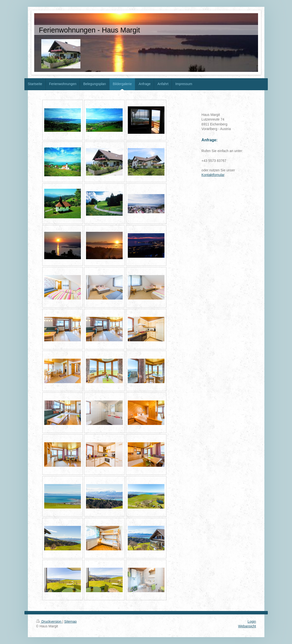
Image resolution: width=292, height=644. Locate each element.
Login (252, 622)
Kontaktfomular (213, 175)
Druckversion (49, 622)
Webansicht (247, 626)
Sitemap (70, 622)
